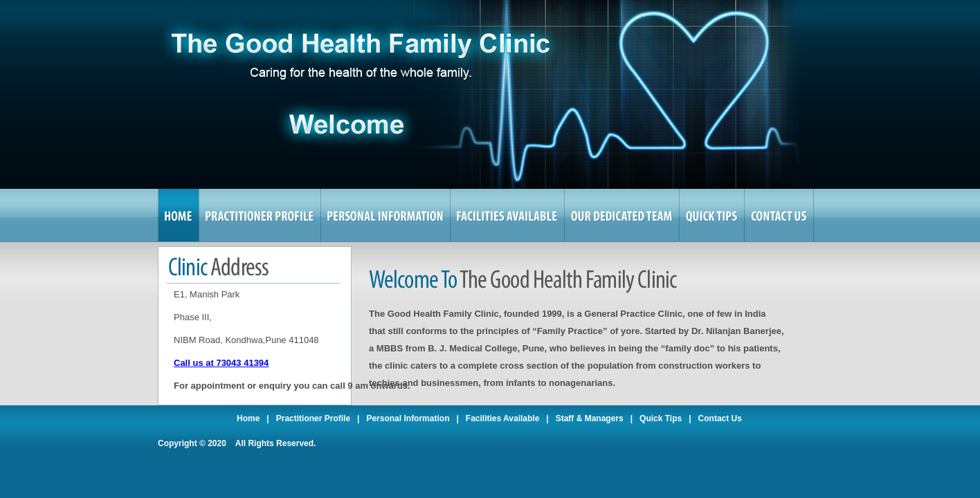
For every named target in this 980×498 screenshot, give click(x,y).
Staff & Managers (590, 418)
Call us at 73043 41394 (221, 363)
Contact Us (720, 418)
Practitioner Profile (313, 418)
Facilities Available (503, 418)
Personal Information (408, 418)
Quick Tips (661, 418)
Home (248, 418)
